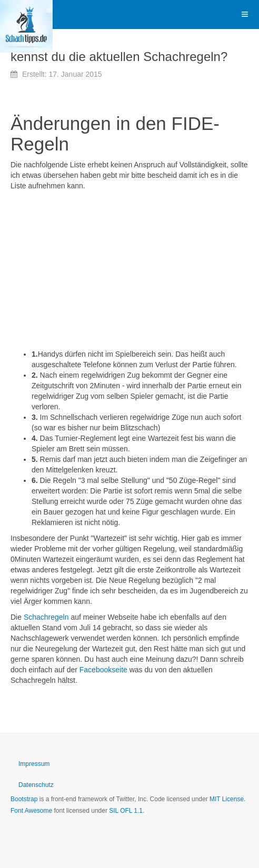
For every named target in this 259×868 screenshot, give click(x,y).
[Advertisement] (129, 270)
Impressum (34, 764)
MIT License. (227, 799)
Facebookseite (103, 670)
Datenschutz (36, 785)
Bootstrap (24, 799)
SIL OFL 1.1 (126, 811)
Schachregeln (46, 617)
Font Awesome (31, 811)
